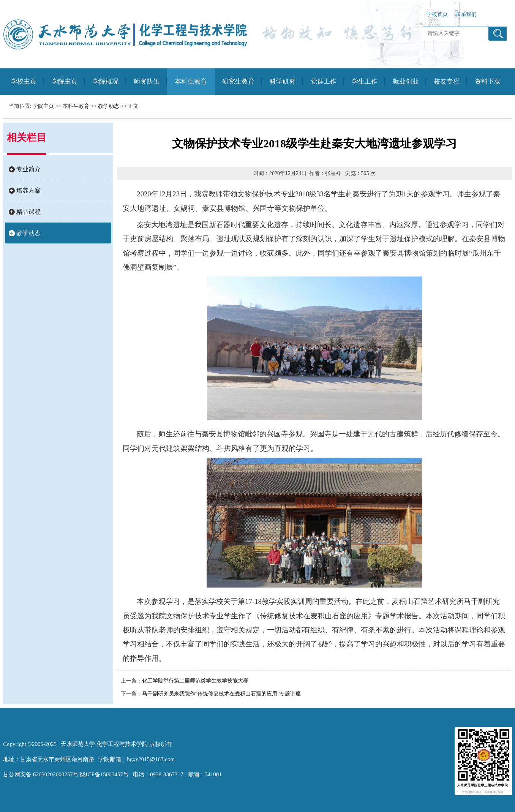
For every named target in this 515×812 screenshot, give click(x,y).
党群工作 (324, 81)
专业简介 (28, 169)
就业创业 (406, 81)
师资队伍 (147, 81)
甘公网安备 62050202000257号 (41, 774)
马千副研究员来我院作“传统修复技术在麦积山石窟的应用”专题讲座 (221, 694)
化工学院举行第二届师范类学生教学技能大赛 (195, 681)
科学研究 (283, 81)
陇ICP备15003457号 (104, 774)
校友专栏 (447, 81)
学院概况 (106, 81)
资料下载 (488, 81)
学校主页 (24, 81)
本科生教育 (191, 81)
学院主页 (65, 81)
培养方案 (28, 190)
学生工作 (365, 81)
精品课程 (28, 212)
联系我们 (466, 14)
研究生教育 (238, 81)
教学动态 (109, 106)
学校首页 (437, 14)
